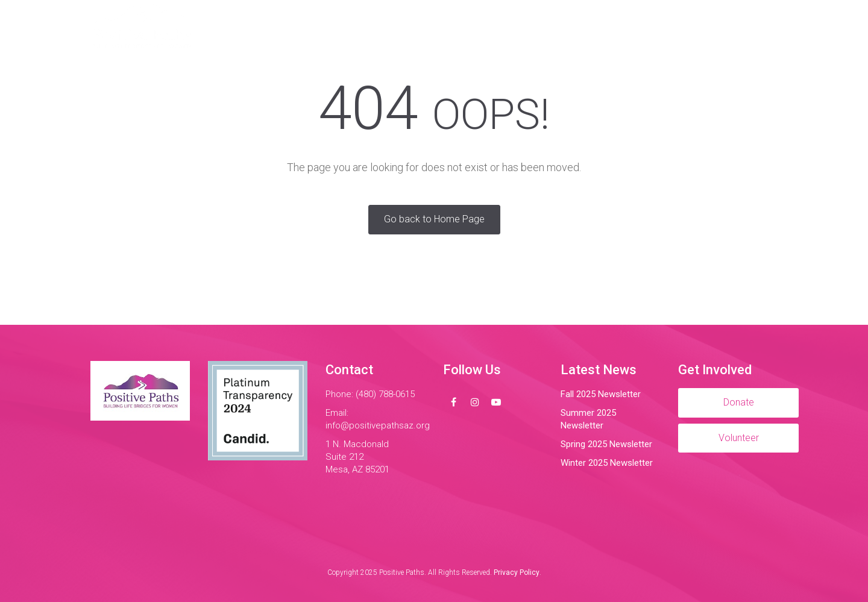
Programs (421, 27)
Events (546, 27)
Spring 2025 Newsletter (606, 444)
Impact (488, 27)
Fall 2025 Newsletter (601, 394)
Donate (748, 27)
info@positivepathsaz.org (378, 425)
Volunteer (680, 27)
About (356, 27)
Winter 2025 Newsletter (607, 463)
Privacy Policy (517, 572)
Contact (609, 27)
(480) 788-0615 (385, 394)
